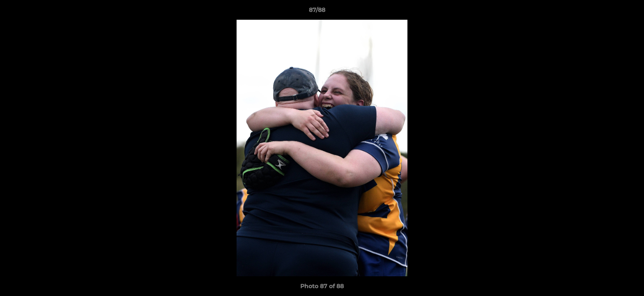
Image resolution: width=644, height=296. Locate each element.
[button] (609, 12)
